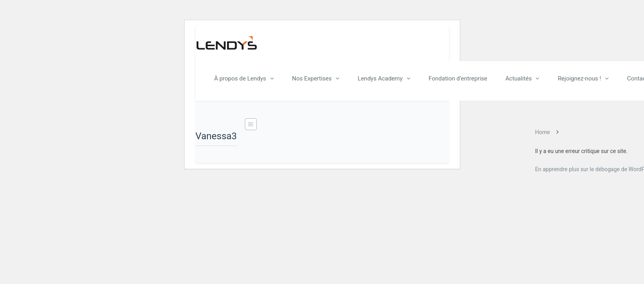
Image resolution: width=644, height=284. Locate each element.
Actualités (519, 78)
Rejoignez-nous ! (579, 78)
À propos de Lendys (240, 78)
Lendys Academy (380, 78)
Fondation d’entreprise (458, 78)
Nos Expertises (312, 78)
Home (543, 132)
